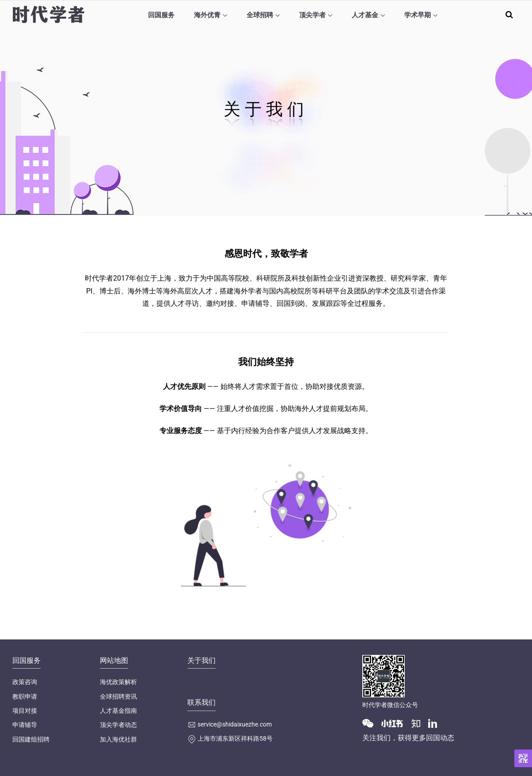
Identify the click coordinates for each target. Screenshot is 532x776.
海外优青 (207, 15)
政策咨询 (25, 682)
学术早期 (418, 15)
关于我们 (201, 660)
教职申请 (25, 696)
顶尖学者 (312, 15)
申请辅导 (25, 725)
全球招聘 (260, 15)
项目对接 (25, 711)
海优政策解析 (118, 682)
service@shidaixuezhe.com (235, 724)
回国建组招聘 (31, 739)
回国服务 (161, 15)
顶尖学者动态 (118, 725)
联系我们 (201, 702)
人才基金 (365, 15)
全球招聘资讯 (118, 696)
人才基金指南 (118, 711)
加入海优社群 (118, 739)
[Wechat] (371, 723)
